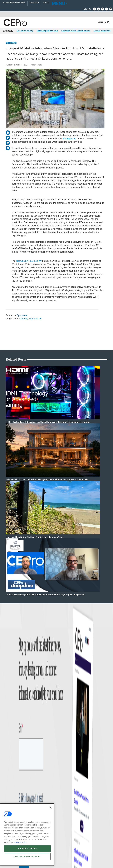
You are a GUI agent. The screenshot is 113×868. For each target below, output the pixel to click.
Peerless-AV (69, 139)
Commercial (61, 681)
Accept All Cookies (27, 848)
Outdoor (23, 319)
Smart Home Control (64, 685)
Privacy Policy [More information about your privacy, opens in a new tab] (20, 842)
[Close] (51, 808)
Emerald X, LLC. (52, 763)
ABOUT (16, 767)
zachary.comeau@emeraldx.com (70, 723)
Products (6, 685)
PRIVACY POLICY (69, 769)
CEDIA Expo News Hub (47, 31)
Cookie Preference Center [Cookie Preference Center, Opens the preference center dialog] (27, 856)
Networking (61, 677)
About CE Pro (8, 716)
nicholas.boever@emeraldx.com (69, 734)
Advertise (34, 3)
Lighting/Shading (63, 692)
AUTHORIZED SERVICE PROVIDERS (43, 767)
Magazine (7, 720)
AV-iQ (46, 3)
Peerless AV (35, 319)
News (5, 677)
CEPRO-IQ (7, 727)
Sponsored (11, 43)
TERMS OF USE (55, 769)
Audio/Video (61, 689)
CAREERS (24, 767)
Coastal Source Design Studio (76, 31)
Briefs (5, 681)
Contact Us (62, 738)
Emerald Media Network (14, 3)
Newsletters (7, 724)
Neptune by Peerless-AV (29, 261)
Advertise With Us (10, 713)
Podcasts (6, 700)
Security (60, 696)
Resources (7, 692)
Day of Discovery (25, 31)
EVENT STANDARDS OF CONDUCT (73, 767)
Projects (6, 689)
